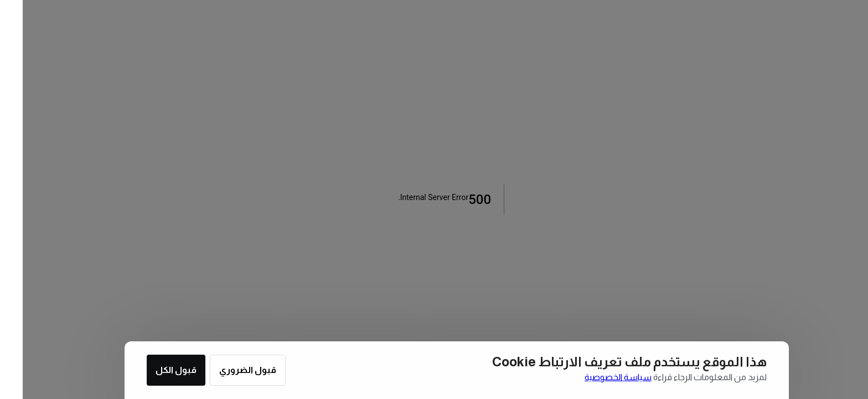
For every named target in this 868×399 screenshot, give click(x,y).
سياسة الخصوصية (595, 377)
